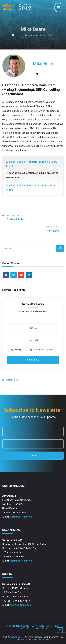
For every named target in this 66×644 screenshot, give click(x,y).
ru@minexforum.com (21, 605)
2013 (22, 628)
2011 (37, 628)
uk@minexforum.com (21, 517)
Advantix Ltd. (18, 637)
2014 (57, 626)
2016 (42, 626)
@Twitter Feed (10, 380)
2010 (44, 628)
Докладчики (31, 35)
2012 (29, 628)
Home (15, 35)
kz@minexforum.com (21, 561)
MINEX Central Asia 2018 (17, 626)
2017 (34, 626)
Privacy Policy (44, 640)
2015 (49, 626)
